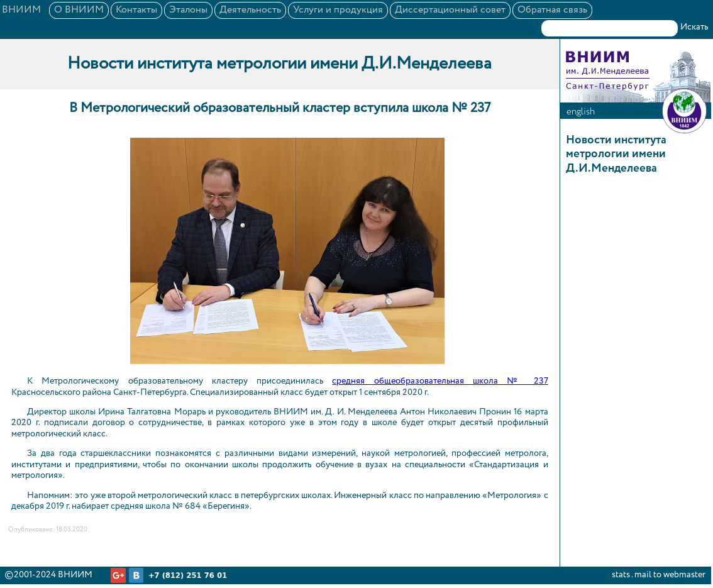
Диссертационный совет (450, 10)
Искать (694, 27)
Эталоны (188, 10)
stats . (622, 575)
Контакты (136, 10)
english (581, 112)
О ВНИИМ (79, 10)
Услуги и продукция (338, 10)
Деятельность (250, 10)
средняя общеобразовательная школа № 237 (440, 381)
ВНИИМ (21, 10)
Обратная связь (552, 10)
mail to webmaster (670, 575)
